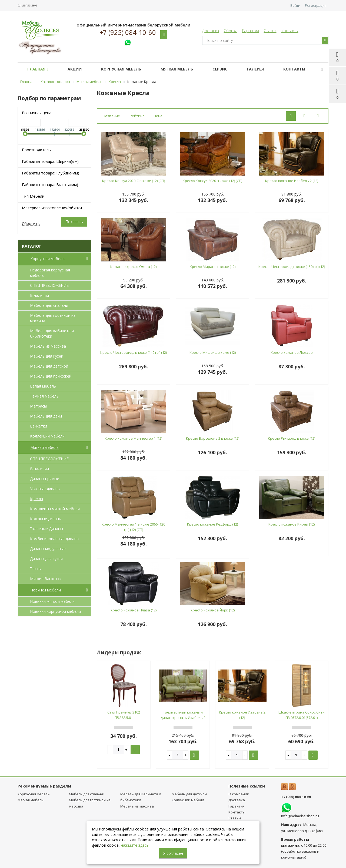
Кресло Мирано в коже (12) (213, 267)
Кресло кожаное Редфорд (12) (212, 524)
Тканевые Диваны (46, 529)
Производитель (36, 150)
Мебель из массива (48, 346)
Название (111, 116)
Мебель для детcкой (49, 366)
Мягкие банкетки (46, 579)
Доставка (211, 31)
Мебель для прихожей (51, 376)
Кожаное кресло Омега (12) (133, 267)
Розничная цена (37, 113)
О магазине (27, 5)
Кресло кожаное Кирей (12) (292, 524)
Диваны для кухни (46, 559)
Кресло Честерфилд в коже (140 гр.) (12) (134, 352)
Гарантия (251, 31)
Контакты (290, 31)
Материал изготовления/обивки (52, 208)
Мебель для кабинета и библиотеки (52, 333)
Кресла (36, 499)
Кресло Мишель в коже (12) (213, 352)
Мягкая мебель (177, 69)
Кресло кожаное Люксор (292, 352)
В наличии (39, 295)
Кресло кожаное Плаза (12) (134, 610)
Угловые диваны (45, 489)
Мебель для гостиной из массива (53, 318)
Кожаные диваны (46, 519)
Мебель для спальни (49, 305)
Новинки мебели (60, 590)
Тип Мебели (33, 196)
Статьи (270, 31)
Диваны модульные (48, 549)
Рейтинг (137, 116)
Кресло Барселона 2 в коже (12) (213, 438)
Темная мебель (44, 396)
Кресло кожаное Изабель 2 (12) (292, 181)
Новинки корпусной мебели (55, 611)
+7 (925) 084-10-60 (128, 32)
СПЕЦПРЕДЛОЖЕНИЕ (49, 285)
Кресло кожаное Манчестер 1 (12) (133, 438)
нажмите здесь (135, 845)
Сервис (220, 69)
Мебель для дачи (46, 416)
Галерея (255, 69)
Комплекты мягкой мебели (55, 509)
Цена (158, 116)
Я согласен (173, 853)
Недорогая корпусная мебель (50, 273)
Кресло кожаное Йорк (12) (213, 610)
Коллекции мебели (47, 436)
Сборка (231, 31)
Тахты (36, 569)
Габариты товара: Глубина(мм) (51, 173)
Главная (38, 69)
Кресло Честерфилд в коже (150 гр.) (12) (292, 267)
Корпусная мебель (121, 69)
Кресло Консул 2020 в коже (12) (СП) (212, 181)
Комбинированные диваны (55, 539)
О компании (239, 794)
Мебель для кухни (47, 356)
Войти (295, 5)
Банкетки (39, 426)
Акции (75, 69)
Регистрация (316, 5)
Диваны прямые (45, 479)
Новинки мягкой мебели (52, 601)
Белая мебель (43, 386)
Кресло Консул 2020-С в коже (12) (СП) (134, 181)
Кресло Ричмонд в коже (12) (292, 438)
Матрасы (38, 406)
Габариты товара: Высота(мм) (50, 185)
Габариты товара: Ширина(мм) (50, 161)
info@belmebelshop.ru (300, 816)
